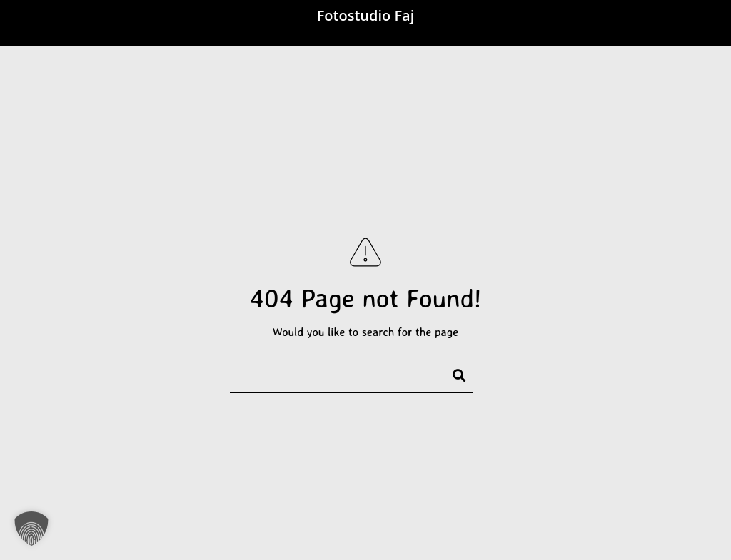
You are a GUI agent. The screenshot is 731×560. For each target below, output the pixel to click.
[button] (31, 529)
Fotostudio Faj (366, 15)
